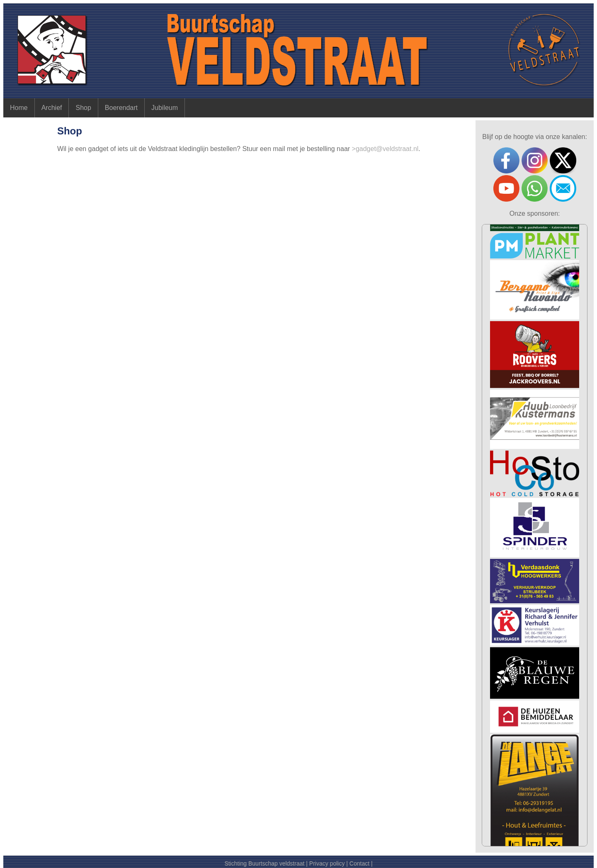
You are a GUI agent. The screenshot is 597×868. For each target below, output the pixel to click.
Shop (83, 108)
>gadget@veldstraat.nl (385, 149)
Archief (52, 108)
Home (19, 108)
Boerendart (121, 108)
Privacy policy (327, 863)
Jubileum (165, 108)
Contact (359, 863)
